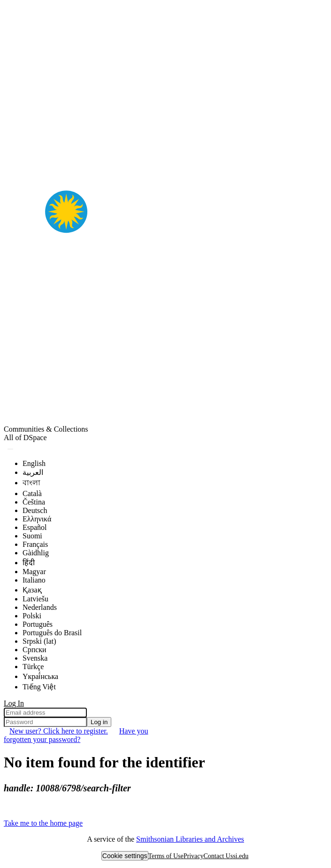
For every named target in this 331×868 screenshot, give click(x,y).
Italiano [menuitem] (34, 580)
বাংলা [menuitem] (31, 483)
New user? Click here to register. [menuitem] (59, 731)
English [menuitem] (34, 463)
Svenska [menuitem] (35, 658)
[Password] (45, 722)
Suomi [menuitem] (32, 536)
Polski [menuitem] (32, 616)
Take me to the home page (43, 823)
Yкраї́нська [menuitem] (40, 676)
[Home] (165, 421)
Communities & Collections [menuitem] (46, 429)
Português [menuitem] (38, 624)
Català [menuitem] (32, 493)
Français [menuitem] (35, 544)
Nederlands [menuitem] (40, 607)
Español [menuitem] (35, 527)
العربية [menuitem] (33, 472)
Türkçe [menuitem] (33, 667)
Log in (99, 722)
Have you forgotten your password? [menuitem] (76, 735)
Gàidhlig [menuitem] (36, 553)
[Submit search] (10, 449)
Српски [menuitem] (35, 650)
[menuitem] (25, 438)
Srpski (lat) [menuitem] (39, 641)
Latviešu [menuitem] (35, 599)
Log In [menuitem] (14, 703)
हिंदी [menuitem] (29, 563)
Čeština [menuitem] (34, 502)
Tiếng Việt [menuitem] (39, 687)
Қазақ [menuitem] (32, 590)
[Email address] (45, 713)
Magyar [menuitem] (34, 572)
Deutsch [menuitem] (35, 510)
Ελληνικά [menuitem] (37, 519)
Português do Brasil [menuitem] (52, 633)
